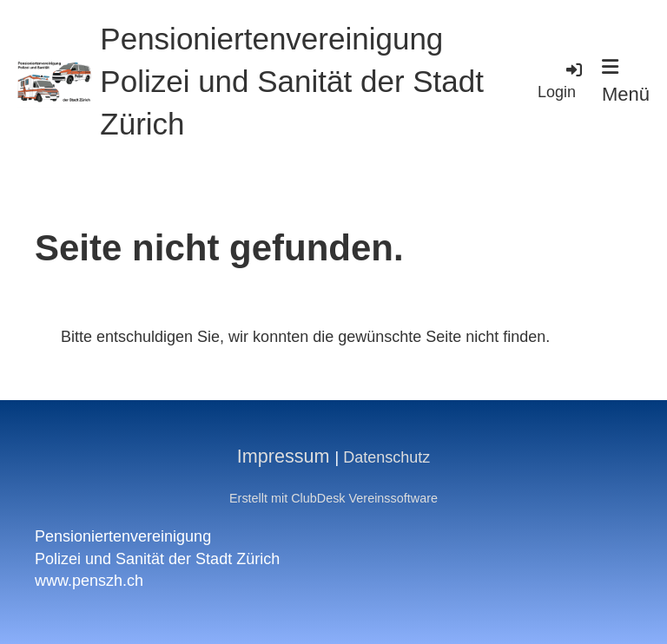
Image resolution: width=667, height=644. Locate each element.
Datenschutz (386, 457)
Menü (626, 81)
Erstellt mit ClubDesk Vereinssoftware (333, 498)
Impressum (284, 456)
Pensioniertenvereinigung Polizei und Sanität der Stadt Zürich (292, 81)
